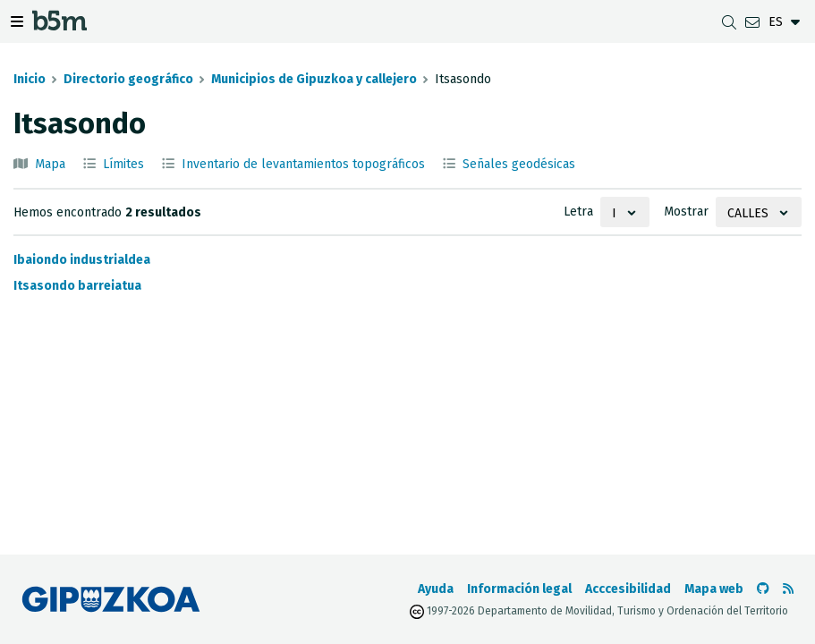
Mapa (50, 164)
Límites (123, 164)
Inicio (30, 79)
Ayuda (436, 589)
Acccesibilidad (628, 589)
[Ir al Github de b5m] (763, 589)
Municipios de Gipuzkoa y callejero (314, 79)
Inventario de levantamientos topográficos (303, 164)
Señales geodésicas (519, 164)
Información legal (519, 589)
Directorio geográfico (128, 79)
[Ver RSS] (788, 589)
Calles (748, 213)
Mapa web (714, 589)
